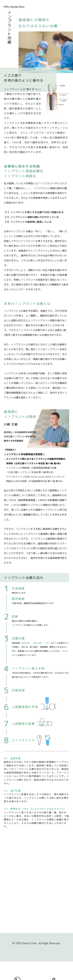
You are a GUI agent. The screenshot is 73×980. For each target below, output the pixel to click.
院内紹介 (13, 920)
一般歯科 (46, 910)
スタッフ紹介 (16, 915)
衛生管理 (13, 925)
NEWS (12, 935)
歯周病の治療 (51, 925)
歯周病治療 (48, 915)
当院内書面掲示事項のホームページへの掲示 (20, 941)
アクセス (13, 930)
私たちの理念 (16, 910)
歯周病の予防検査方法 (55, 920)
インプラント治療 (51, 935)
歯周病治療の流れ (53, 930)
